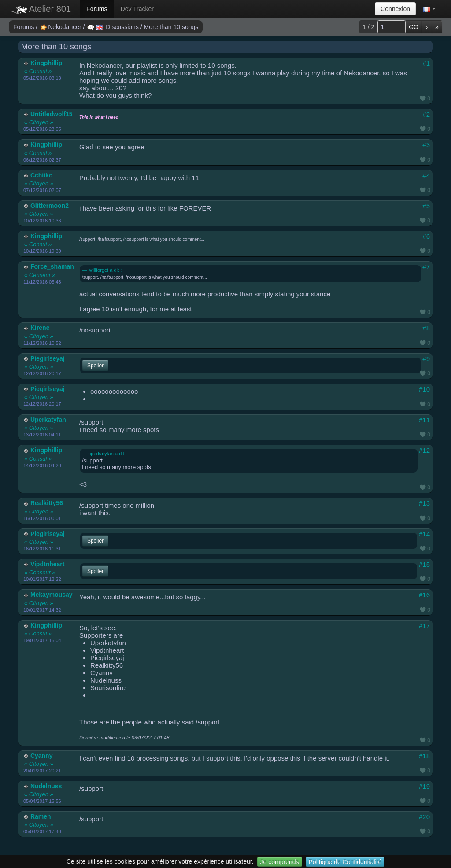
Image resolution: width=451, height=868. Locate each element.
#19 (424, 786)
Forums (97, 9)
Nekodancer (61, 27)
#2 (426, 114)
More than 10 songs (171, 27)
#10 (424, 389)
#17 (424, 626)
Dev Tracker (137, 9)
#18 (424, 756)
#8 (426, 328)
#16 (424, 595)
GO (414, 27)
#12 (424, 450)
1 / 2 (368, 27)
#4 (426, 175)
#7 (426, 267)
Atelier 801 (40, 9)
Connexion (395, 9)
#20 (424, 817)
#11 (424, 420)
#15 (424, 564)
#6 (426, 236)
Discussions (114, 27)
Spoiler (95, 366)
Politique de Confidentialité (345, 862)
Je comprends (280, 862)
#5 (426, 206)
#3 (426, 145)
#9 (426, 359)
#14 (424, 534)
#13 (424, 503)
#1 (426, 63)
